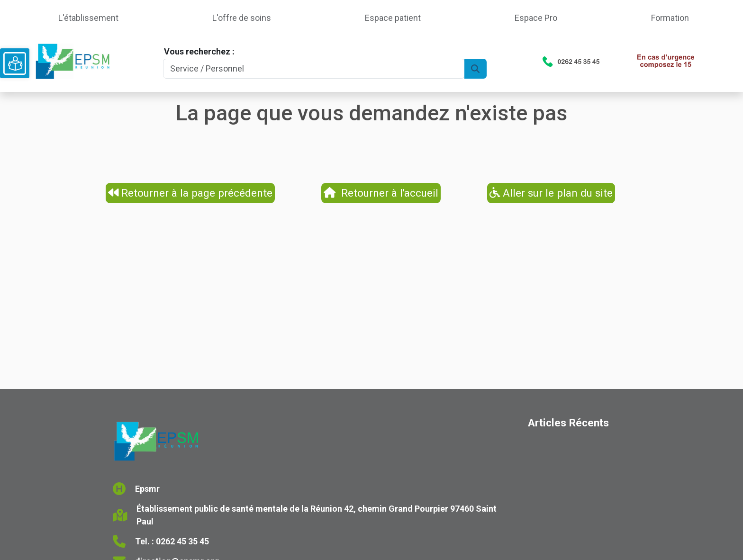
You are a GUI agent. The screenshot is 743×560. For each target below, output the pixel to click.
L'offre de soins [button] (242, 18)
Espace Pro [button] (536, 18)
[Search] (314, 69)
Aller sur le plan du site (551, 193)
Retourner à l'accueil (381, 193)
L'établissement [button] (88, 18)
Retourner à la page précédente (190, 193)
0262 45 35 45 (182, 541)
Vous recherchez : (199, 51)
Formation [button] (670, 18)
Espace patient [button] (393, 18)
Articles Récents (568, 423)
